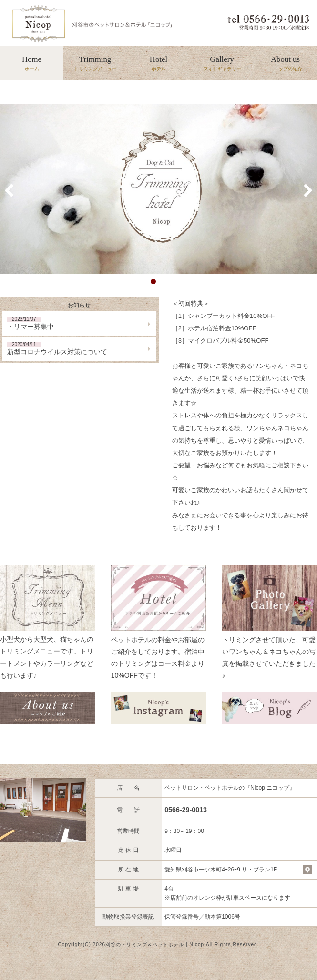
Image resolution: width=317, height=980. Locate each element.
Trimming (95, 64)
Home (32, 64)
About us (285, 64)
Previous (14, 189)
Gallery (222, 64)
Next (303, 189)
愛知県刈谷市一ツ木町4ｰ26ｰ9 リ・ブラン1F (221, 870)
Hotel (158, 64)
